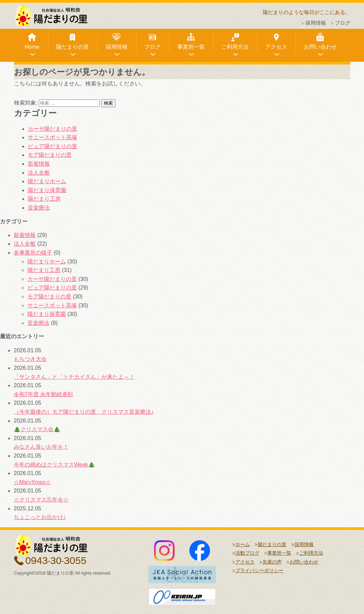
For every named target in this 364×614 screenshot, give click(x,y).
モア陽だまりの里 (50, 155)
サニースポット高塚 (52, 137)
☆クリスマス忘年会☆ (41, 500)
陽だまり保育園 (47, 190)
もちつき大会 (30, 359)
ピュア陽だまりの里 (52, 146)
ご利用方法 (235, 47)
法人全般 (39, 173)
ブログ (343, 23)
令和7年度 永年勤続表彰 (43, 394)
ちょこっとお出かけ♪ (40, 517)
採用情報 (316, 23)
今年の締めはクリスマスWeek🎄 (54, 465)
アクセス (276, 47)
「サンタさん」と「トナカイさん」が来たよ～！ (74, 377)
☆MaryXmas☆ (32, 482)
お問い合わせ (320, 47)
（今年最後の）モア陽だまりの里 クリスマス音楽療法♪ (84, 412)
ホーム (243, 544)
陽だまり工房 (44, 199)
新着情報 (39, 164)
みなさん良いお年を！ (41, 447)
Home (32, 47)
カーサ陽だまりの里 (52, 129)
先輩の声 (272, 562)
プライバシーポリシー (259, 570)
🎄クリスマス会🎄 (37, 429)
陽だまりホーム (47, 181)
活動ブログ (247, 553)
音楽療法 (39, 208)
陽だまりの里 (72, 47)
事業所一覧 (191, 47)
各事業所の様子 (33, 253)
